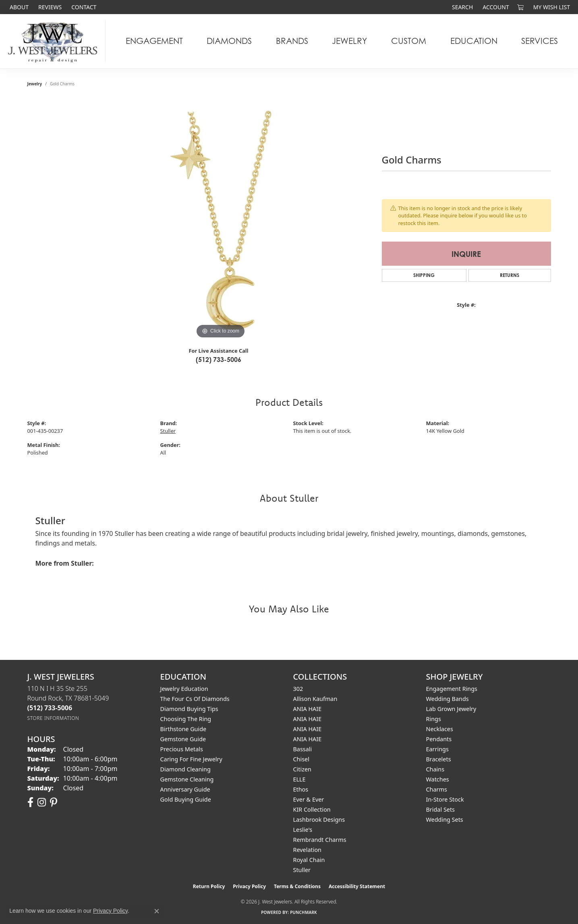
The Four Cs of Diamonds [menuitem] (195, 699)
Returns (510, 275)
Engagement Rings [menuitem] (452, 689)
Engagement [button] (154, 41)
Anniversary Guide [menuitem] (185, 789)
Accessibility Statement (357, 886)
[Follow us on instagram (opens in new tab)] (42, 802)
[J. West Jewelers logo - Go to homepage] (55, 41)
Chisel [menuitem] (301, 759)
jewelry (35, 84)
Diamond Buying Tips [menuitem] (189, 709)
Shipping (424, 275)
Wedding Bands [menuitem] (447, 699)
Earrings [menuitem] (437, 749)
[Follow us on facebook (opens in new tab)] (30, 802)
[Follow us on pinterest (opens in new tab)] (54, 802)
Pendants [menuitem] (439, 739)
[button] (462, 7)
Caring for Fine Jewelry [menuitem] (191, 759)
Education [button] (474, 41)
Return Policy (209, 886)
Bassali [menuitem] (303, 749)
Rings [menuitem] (434, 719)
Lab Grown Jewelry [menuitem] (451, 709)
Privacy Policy (249, 886)
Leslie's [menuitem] (303, 830)
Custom (409, 41)
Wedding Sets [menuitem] (445, 820)
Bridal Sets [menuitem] (441, 809)
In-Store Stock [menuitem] (445, 799)
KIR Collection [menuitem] (312, 809)
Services (540, 41)
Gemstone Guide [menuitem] (183, 739)
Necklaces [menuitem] (440, 729)
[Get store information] (53, 718)
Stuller (168, 431)
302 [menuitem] (298, 689)
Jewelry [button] (349, 41)
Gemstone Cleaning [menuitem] (187, 779)
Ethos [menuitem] (301, 789)
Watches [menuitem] (438, 779)
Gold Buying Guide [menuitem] (186, 799)
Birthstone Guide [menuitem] (183, 729)
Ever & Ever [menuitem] (309, 799)
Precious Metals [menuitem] (182, 749)
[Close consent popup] (157, 911)
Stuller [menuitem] (302, 870)
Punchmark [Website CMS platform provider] (304, 912)
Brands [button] (292, 41)
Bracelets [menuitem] (439, 759)
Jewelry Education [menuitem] (184, 689)
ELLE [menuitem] (299, 779)
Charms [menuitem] (437, 789)
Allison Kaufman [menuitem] (315, 699)
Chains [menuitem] (435, 769)
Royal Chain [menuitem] (309, 860)
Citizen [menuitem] (302, 769)
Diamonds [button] (229, 41)
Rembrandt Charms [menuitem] (320, 840)
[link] (18, 7)
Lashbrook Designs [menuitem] (319, 820)
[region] (221, 220)
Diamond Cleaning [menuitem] (185, 769)
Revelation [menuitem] (308, 850)
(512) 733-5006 (219, 360)
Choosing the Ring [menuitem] (186, 719)
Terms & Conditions (297, 886)
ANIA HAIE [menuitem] (308, 709)
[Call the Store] (50, 708)
